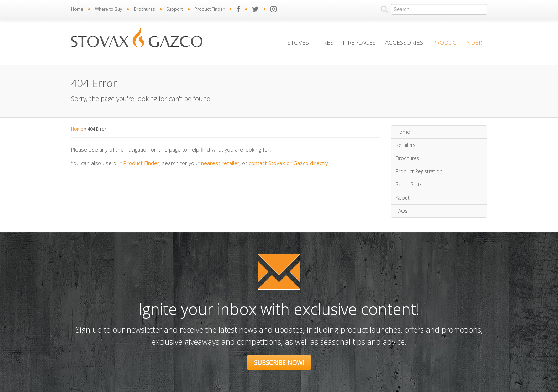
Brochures (144, 9)
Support (175, 9)
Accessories (404, 43)
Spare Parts (409, 184)
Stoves (298, 43)
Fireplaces (359, 43)
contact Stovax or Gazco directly (288, 163)
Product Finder (210, 9)
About (403, 198)
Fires (326, 43)
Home (77, 9)
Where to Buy (109, 9)
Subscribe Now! (279, 362)
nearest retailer (220, 163)
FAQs (402, 211)
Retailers (406, 145)
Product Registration (419, 171)
